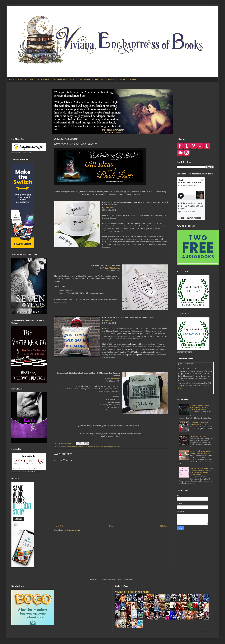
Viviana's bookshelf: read (132, 592)
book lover (66, 447)
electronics (81, 447)
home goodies (112, 447)
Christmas (74, 447)
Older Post (164, 526)
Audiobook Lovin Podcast (64, 79)
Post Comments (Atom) (72, 530)
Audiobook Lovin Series (40, 79)
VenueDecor (109, 207)
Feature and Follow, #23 (199, 436)
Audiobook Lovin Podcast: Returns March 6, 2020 (200, 423)
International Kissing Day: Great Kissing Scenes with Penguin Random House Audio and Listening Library (202, 471)
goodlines (108, 320)
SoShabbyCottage (113, 378)
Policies (122, 79)
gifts (105, 447)
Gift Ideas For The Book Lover (91, 79)
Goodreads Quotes (207, 393)
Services (133, 79)
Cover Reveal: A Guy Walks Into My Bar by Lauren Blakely (202, 452)
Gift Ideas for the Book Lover (94, 447)
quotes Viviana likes (186, 364)
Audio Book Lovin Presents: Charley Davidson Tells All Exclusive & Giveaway (200, 407)
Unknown (61, 443)
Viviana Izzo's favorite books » (204, 631)
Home (12, 79)
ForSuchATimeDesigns (111, 268)
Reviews (111, 79)
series (119, 447)
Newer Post (59, 526)
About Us (22, 79)
